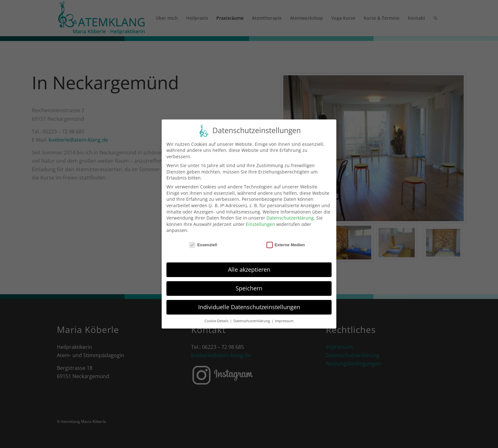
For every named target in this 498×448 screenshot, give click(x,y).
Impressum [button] (284, 321)
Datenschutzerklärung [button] (252, 321)
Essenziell (203, 245)
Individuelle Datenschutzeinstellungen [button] (249, 307)
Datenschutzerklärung (290, 218)
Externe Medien (286, 245)
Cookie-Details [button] (217, 321)
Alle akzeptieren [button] (249, 269)
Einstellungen (260, 224)
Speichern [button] (249, 288)
